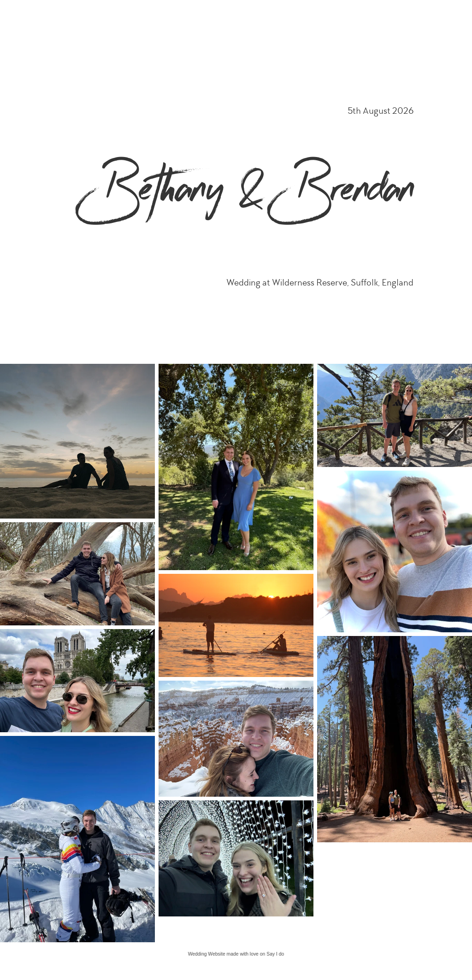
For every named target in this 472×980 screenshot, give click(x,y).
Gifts (392, 17)
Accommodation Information (230, 17)
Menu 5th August (296, 17)
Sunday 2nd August (352, 17)
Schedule (172, 17)
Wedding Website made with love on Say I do (236, 954)
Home (142, 17)
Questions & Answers (434, 17)
